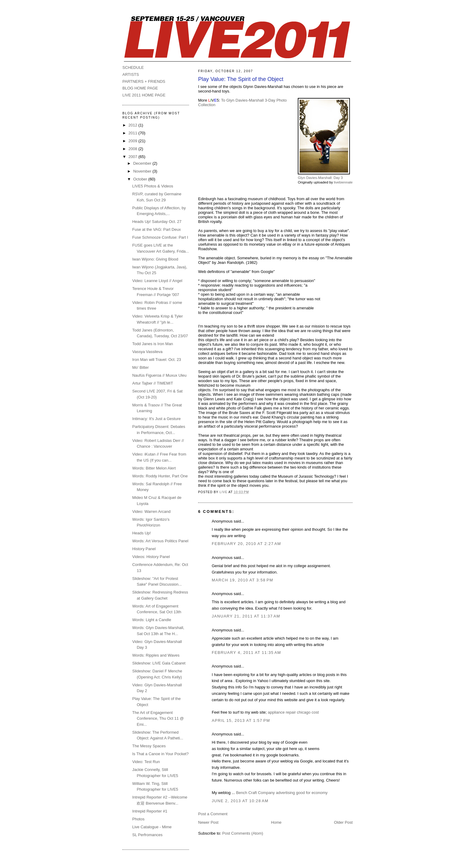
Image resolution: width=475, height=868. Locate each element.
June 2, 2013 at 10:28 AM (240, 801)
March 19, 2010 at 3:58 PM (242, 580)
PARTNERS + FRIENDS (144, 81)
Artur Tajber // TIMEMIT (153, 383)
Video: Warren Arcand (151, 511)
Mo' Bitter (140, 367)
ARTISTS (131, 74)
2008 (133, 149)
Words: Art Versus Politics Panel (160, 541)
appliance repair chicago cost (293, 712)
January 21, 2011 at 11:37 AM (246, 616)
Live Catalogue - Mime (152, 827)
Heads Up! (141, 533)
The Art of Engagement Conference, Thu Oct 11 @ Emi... (158, 718)
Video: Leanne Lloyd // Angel (157, 281)
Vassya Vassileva (147, 352)
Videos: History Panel (151, 557)
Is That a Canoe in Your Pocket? (160, 754)
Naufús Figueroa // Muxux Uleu (159, 375)
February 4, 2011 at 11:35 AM (246, 653)
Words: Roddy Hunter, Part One (160, 476)
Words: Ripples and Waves (156, 655)
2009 (133, 141)
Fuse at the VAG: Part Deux (156, 229)
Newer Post (208, 822)
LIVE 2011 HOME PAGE (144, 95)
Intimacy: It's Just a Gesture (156, 419)
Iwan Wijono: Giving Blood (155, 259)
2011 (133, 133)
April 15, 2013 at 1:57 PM (241, 720)
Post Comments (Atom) (243, 833)
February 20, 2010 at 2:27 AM (246, 544)
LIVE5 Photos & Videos (153, 186)
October (141, 179)
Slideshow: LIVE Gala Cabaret (159, 663)
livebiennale (343, 182)
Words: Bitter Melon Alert (154, 468)
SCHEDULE (133, 67)
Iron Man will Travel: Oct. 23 (156, 360)
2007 (133, 157)
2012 (133, 125)
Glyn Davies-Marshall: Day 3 (320, 178)
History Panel (144, 549)
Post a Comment (213, 814)
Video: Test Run (146, 762)
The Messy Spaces (149, 746)
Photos (138, 819)
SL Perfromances (147, 835)
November (143, 171)
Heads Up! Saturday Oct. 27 (157, 222)
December (143, 163)
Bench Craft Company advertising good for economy (282, 793)
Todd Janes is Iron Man (152, 344)
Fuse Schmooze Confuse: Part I (160, 237)
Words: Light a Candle (151, 620)
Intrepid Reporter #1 (150, 811)
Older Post (343, 822)
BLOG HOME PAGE (140, 88)
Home (276, 822)
